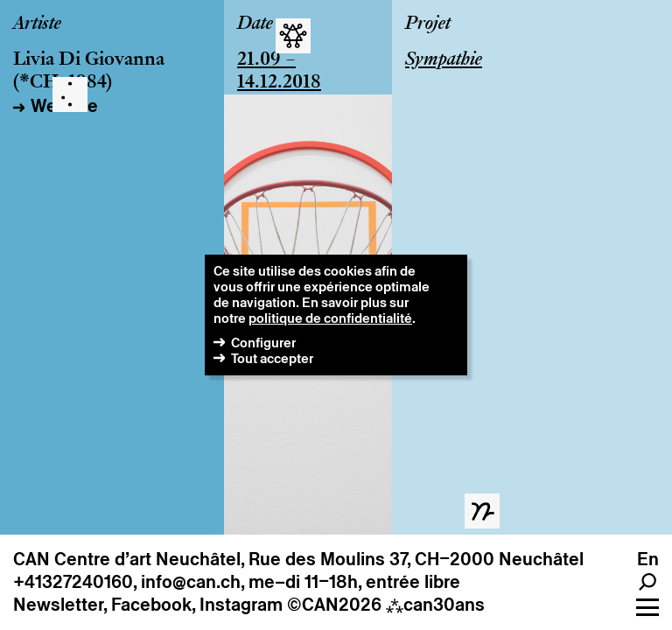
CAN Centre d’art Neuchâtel (127, 559)
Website (64, 106)
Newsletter (58, 605)
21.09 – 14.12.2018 (279, 72)
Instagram (241, 605)
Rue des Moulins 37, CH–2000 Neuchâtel (416, 559)
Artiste (37, 24)
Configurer (263, 343)
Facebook (151, 605)
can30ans (435, 605)
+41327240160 (73, 582)
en (648, 559)
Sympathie (444, 60)
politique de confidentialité (330, 318)
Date (255, 24)
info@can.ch (191, 582)
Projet (428, 24)
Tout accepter (272, 358)
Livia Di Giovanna (89, 60)
